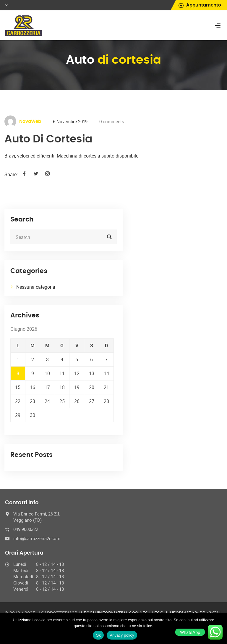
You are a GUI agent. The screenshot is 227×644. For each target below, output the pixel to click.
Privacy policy (122, 635)
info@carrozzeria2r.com (37, 538)
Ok (98, 635)
